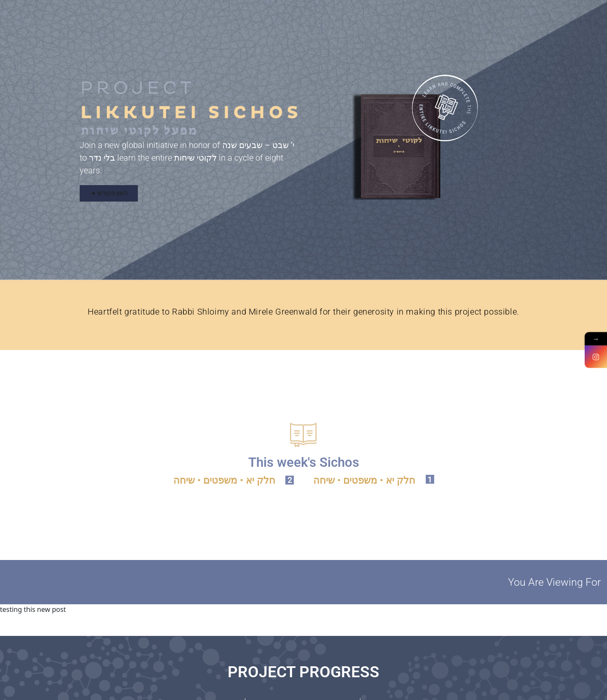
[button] (109, 193)
